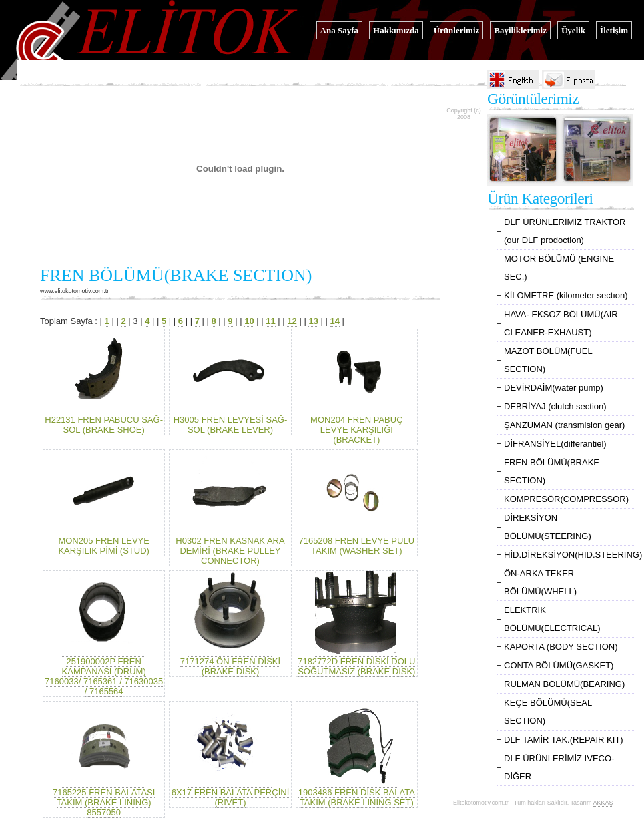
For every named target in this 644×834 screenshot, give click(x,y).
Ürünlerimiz (457, 30)
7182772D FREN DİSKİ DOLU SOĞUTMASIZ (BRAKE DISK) (356, 666)
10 (249, 321)
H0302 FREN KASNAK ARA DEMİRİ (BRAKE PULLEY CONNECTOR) (230, 551)
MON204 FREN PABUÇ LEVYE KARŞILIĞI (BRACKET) (356, 430)
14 (335, 321)
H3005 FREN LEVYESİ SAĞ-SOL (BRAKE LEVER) (231, 425)
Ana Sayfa (339, 30)
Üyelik (573, 30)
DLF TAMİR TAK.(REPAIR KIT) (564, 740)
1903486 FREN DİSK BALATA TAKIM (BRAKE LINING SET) (357, 797)
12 (292, 321)
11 (270, 321)
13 (313, 321)
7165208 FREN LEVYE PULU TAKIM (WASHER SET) (357, 546)
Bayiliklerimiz (520, 30)
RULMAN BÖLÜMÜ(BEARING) (564, 684)
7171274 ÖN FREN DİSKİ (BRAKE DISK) (230, 666)
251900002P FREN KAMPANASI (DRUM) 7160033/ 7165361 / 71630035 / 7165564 (104, 671)
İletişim (614, 30)
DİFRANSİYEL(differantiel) (555, 444)
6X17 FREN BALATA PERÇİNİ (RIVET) (231, 797)
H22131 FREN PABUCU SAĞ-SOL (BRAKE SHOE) (104, 420)
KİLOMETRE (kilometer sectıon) (566, 295)
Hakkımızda (396, 30)
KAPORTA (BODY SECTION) (561, 647)
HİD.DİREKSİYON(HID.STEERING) (573, 555)
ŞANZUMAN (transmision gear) (564, 425)
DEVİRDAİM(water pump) (554, 388)
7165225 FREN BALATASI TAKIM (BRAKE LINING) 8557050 (104, 797)
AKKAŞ (603, 803)
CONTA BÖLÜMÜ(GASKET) (559, 665)
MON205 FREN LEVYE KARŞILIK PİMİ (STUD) (104, 541)
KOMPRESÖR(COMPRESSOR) (566, 499)
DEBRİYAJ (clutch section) (555, 406)
